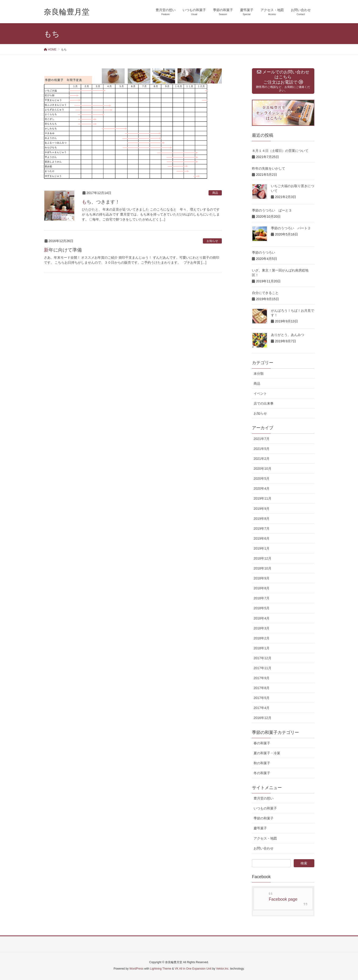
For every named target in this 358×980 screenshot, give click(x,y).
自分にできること (265, 293)
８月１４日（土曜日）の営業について (280, 151)
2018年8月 (262, 588)
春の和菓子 (262, 743)
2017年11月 (263, 668)
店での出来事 (264, 403)
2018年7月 (262, 598)
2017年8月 (262, 688)
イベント (260, 393)
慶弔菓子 (260, 828)
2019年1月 (262, 548)
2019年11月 (263, 498)
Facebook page (283, 899)
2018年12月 (263, 558)
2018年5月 (262, 608)
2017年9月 (262, 678)
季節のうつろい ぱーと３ (272, 210)
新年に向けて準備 (63, 250)
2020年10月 (263, 469)
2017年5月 (262, 698)
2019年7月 (262, 528)
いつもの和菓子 (265, 808)
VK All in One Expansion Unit (193, 969)
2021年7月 (262, 439)
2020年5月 (262, 479)
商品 (215, 193)
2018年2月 (262, 638)
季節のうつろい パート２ (291, 228)
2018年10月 (263, 568)
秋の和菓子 (262, 763)
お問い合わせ (264, 848)
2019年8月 (262, 519)
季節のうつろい (264, 253)
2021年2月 (262, 459)
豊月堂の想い (264, 798)
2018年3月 (262, 628)
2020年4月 (262, 488)
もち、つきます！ (101, 202)
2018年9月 (262, 578)
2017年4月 (262, 708)
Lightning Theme (161, 969)
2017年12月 (263, 658)
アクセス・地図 (265, 838)
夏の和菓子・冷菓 (267, 753)
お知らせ (212, 241)
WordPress (136, 969)
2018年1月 (262, 648)
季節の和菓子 (264, 818)
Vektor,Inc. (223, 969)
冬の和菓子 (262, 773)
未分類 (259, 374)
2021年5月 (262, 449)
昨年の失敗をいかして (269, 168)
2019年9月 (262, 509)
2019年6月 (262, 538)
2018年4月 (262, 618)
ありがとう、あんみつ (288, 335)
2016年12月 (263, 718)
